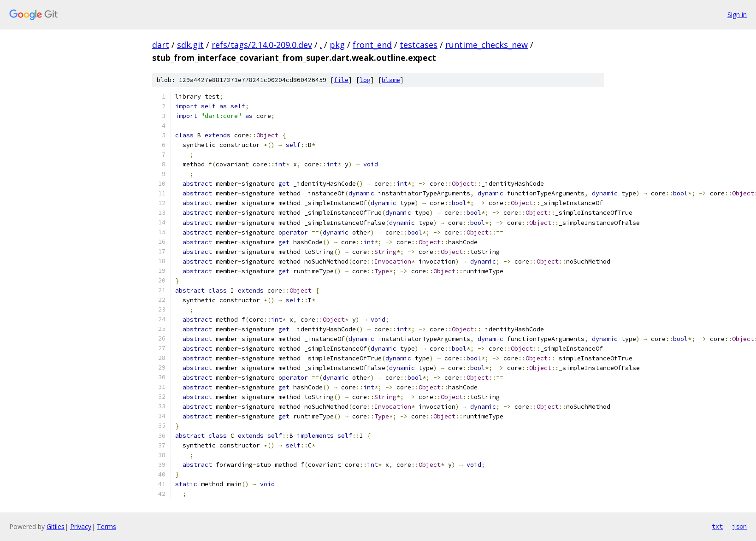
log (365, 80)
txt (717, 526)
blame (391, 80)
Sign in (737, 15)
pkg (337, 45)
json (739, 526)
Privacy (81, 526)
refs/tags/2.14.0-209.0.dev (262, 45)
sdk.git (190, 45)
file (341, 80)
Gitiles (56, 526)
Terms (106, 526)
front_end (372, 45)
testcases (419, 45)
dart (161, 45)
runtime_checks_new (487, 45)
